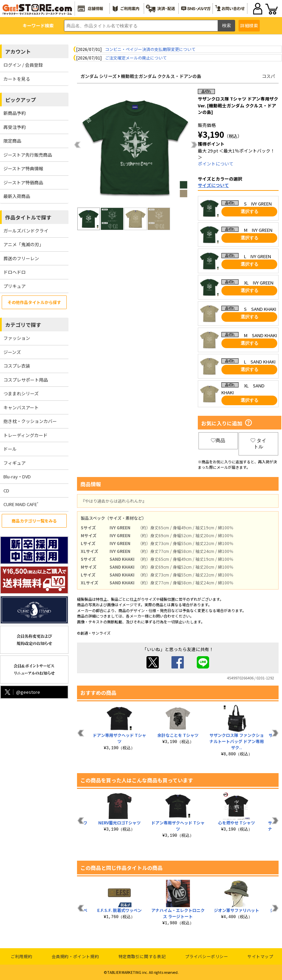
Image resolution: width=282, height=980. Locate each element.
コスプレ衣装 (17, 366)
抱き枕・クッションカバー (30, 421)
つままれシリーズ (21, 393)
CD (6, 491)
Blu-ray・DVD (17, 476)
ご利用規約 (21, 956)
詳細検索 (249, 25)
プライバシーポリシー (207, 956)
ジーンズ (12, 352)
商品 (218, 440)
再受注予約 (15, 127)
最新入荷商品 (17, 196)
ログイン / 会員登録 (23, 65)
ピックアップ (21, 100)
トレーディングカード (25, 435)
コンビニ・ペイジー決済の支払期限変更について (150, 49)
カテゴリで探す (23, 325)
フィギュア (15, 463)
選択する (249, 211)
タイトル (258, 443)
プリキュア (15, 286)
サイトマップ (260, 956)
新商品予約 (15, 113)
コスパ (268, 76)
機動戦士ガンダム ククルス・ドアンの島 (161, 76)
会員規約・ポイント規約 (75, 956)
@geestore (22, 692)
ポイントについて (216, 164)
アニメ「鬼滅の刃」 (23, 244)
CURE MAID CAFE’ (21, 504)
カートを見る (17, 79)
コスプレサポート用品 (26, 380)
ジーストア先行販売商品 (28, 155)
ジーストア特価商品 (23, 182)
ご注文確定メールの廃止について (136, 58)
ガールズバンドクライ (26, 231)
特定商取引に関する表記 (142, 956)
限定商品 (12, 141)
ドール (10, 449)
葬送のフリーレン (21, 258)
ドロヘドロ (15, 272)
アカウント (18, 51)
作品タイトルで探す (28, 217)
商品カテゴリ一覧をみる (34, 521)
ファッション (17, 338)
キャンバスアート (21, 407)
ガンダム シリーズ (99, 76)
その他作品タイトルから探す (34, 302)
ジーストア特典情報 (23, 168)
